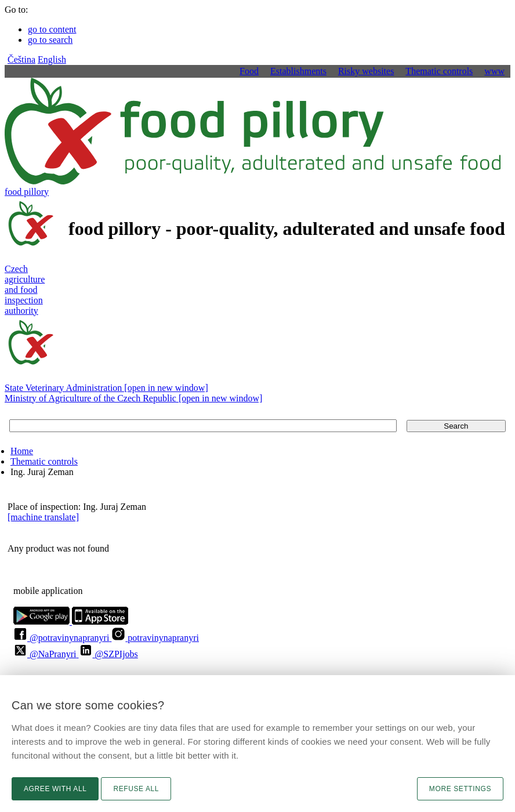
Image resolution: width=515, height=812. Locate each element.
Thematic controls (44, 461)
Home (22, 451)
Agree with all (55, 789)
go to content (52, 29)
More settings (460, 789)
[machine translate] (43, 517)
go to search (50, 40)
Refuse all (136, 789)
